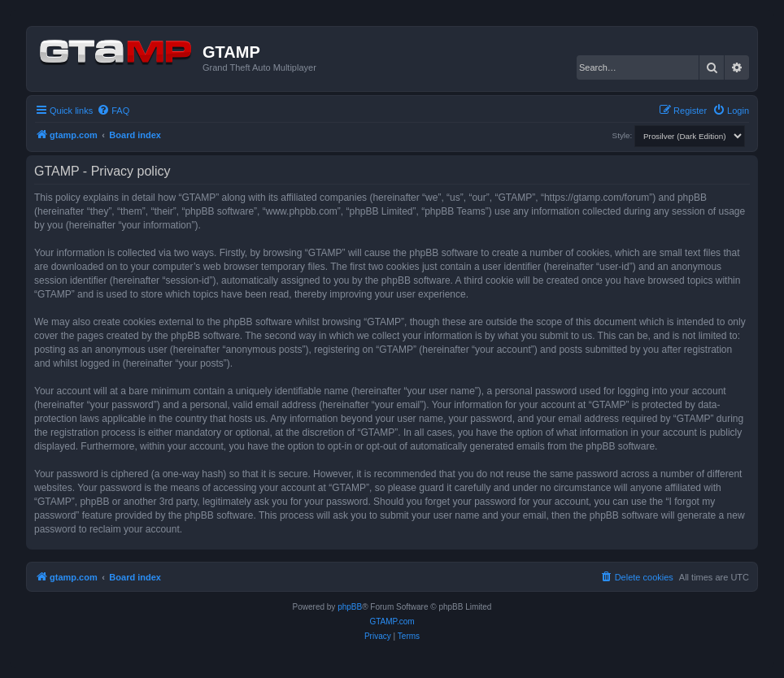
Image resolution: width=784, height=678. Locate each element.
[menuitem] (113, 111)
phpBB (350, 607)
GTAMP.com (392, 621)
